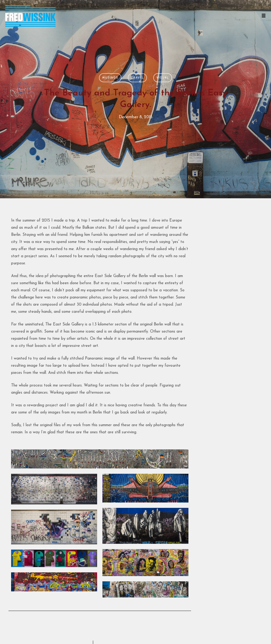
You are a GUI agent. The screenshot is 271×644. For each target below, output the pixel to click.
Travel (137, 78)
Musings (110, 78)
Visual (163, 78)
